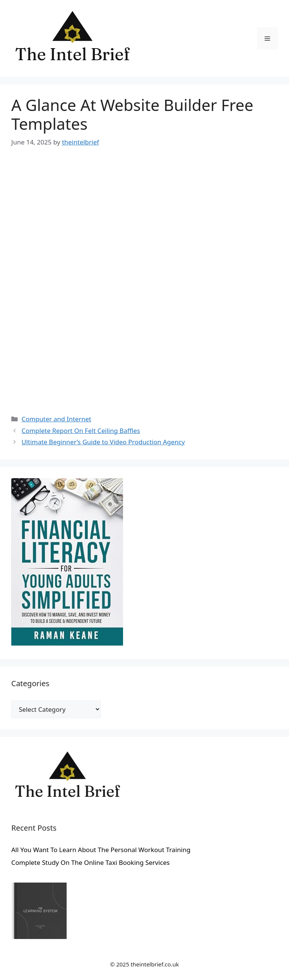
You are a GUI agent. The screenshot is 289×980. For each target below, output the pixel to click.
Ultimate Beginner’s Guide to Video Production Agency (103, 442)
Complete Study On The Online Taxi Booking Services (91, 862)
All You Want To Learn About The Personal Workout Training (101, 850)
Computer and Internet (56, 419)
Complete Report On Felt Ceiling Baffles (81, 431)
